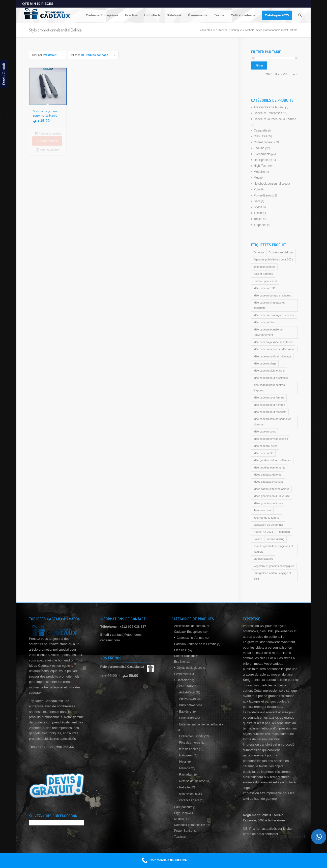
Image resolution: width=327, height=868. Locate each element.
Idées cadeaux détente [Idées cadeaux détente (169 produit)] (267, 475)
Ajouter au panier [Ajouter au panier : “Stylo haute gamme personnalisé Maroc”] (48, 133)
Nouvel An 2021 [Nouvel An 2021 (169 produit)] (263, 532)
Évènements (262, 154)
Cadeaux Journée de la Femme (275, 119)
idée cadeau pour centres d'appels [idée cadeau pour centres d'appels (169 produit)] (269, 388)
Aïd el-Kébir (187, 692)
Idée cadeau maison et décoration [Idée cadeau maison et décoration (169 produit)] (274, 349)
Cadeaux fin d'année (190, 638)
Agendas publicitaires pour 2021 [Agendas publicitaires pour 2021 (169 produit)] (273, 259)
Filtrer (259, 65)
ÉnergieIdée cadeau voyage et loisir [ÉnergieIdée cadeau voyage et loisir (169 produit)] (272, 576)
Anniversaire (187, 699)
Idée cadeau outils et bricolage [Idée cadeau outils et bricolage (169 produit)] (272, 356)
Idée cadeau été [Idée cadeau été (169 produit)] (263, 453)
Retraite (184, 787)
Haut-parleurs (263, 160)
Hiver (183, 762)
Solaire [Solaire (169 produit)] (258, 539)
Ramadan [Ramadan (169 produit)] (284, 532)
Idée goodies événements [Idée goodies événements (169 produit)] (269, 468)
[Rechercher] (300, 15)
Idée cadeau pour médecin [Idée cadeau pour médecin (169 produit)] (270, 412)
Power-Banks (263, 195)
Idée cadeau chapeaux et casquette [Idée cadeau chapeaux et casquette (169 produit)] (269, 305)
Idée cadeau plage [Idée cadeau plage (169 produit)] (265, 363)
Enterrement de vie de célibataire (201, 724)
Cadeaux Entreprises (268, 113)
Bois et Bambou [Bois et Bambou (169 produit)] (263, 274)
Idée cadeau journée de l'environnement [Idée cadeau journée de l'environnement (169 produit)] (268, 332)
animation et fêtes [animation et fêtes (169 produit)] (264, 267)
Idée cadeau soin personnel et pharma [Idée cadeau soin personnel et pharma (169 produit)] (272, 422)
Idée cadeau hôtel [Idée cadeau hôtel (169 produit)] (264, 322)
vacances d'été (189, 800)
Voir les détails (48, 150)
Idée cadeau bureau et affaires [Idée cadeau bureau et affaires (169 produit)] (272, 295)
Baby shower (188, 705)
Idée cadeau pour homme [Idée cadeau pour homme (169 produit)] (269, 405)
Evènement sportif (191, 736)
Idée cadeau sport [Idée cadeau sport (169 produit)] (264, 431)
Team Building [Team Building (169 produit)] (276, 539)
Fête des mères (189, 743)
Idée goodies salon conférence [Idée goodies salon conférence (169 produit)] (272, 460)
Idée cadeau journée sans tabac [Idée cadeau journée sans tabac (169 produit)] (273, 342)
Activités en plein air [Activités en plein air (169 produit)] (281, 252)
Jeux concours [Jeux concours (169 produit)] (262, 510)
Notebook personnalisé (269, 184)
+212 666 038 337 (133, 627)
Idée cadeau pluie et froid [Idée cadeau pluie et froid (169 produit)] (269, 371)
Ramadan (186, 775)
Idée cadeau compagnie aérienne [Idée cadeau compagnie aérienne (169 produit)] (274, 315)
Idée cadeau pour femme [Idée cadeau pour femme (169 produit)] (269, 397)
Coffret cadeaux (264, 142)
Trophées (260, 225)
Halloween (186, 755)
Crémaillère (187, 718)
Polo (257, 189)
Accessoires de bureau (269, 107)
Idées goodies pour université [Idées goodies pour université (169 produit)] (272, 496)
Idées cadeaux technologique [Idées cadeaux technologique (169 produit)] (271, 489)
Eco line (259, 148)
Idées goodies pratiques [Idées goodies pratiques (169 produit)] (268, 503)
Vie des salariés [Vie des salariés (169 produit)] (263, 559)
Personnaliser (47, 141)
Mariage (184, 768)
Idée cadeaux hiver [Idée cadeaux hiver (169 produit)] (265, 446)
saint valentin (188, 794)
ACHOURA (187, 686)
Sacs (257, 201)
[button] (319, 837)
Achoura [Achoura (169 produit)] (259, 252)
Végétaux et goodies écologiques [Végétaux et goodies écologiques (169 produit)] (274, 566)
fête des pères (189, 749)
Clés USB (260, 136)
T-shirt (258, 213)
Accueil (223, 30)
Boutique (236, 30)
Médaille (259, 172)
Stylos (258, 207)
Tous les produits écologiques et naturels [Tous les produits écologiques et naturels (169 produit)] (273, 549)
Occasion (183, 680)
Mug (257, 178)
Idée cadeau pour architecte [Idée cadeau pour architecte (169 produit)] (271, 378)
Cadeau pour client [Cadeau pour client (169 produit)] (265, 281)
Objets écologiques (189, 668)
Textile (258, 219)
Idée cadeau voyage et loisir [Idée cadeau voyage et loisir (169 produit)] (271, 439)
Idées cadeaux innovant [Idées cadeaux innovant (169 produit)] (268, 482)
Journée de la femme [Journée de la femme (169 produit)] (266, 518)
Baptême (185, 712)
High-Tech (260, 166)
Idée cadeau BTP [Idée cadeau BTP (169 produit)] (264, 288)
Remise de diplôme (192, 781)
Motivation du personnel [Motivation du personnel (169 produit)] (268, 525)
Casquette (261, 130)
